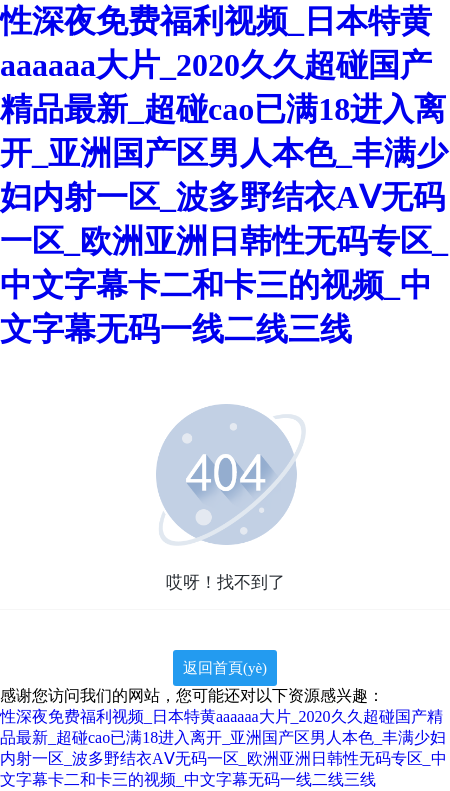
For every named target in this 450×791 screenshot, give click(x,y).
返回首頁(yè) (225, 668)
